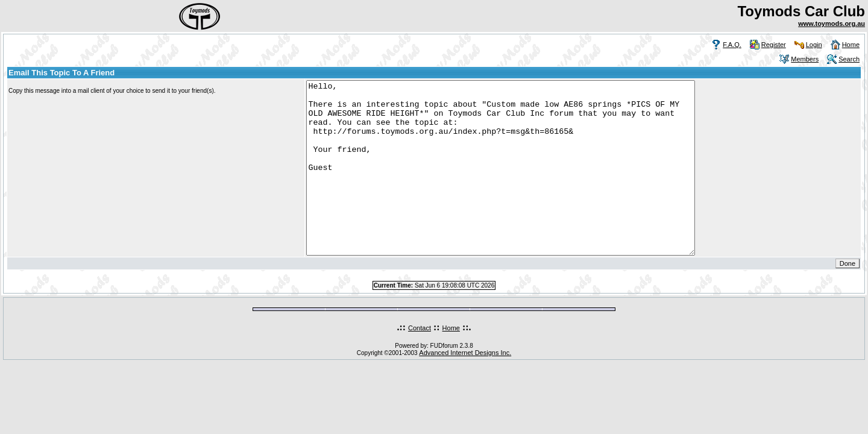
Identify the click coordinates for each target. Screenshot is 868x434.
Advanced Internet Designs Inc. (465, 387)
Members (805, 59)
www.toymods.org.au (832, 24)
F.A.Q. (732, 45)
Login (814, 45)
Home (851, 45)
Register (774, 45)
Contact (420, 362)
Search (849, 59)
